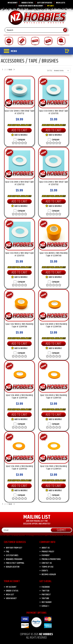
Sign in (22, 6)
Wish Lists (61, 3)
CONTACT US (47, 563)
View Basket (11, 598)
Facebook (46, 587)
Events (45, 571)
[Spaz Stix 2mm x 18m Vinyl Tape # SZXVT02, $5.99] (54, 163)
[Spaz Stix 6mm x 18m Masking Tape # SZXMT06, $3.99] (54, 305)
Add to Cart (19, 130)
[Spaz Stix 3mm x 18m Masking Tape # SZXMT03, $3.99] (54, 376)
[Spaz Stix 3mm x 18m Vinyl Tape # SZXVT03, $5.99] (19, 163)
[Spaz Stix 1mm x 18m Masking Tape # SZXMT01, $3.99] (54, 447)
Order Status (27, 3)
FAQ (7, 552)
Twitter (45, 591)
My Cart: (51, 6)
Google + (45, 606)
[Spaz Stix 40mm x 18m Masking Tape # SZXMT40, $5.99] (54, 234)
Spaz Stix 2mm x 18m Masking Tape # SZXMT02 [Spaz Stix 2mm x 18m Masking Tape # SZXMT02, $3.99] (19, 468)
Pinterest (46, 595)
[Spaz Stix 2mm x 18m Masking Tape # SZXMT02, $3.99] (19, 447)
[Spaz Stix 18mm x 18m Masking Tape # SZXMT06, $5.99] (19, 305)
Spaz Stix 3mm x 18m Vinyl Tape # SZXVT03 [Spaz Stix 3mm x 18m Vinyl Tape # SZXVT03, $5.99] (19, 183)
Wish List (10, 595)
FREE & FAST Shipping (15, 563)
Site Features (12, 555)
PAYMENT (46, 555)
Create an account (35, 6)
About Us (46, 548)
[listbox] (62, 70)
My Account (13, 3)
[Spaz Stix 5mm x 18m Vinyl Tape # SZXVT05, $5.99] (54, 92)
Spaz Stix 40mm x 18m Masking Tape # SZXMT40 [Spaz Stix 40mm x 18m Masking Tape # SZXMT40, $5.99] (54, 255)
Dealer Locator (13, 567)
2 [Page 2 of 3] (5, 70)
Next (11, 70)
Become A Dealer (49, 574)
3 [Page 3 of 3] (7, 70)
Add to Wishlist (19, 135)
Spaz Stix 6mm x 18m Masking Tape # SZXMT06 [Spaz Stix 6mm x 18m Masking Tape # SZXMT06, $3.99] (54, 326)
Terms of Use (48, 567)
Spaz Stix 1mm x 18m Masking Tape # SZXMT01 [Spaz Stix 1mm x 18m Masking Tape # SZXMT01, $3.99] (54, 468)
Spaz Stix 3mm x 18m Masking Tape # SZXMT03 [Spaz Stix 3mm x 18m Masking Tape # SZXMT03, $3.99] (54, 397)
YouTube (45, 598)
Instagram (47, 602)
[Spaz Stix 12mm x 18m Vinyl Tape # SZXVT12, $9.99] (19, 92)
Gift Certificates (45, 3)
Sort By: (50, 71)
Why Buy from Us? (14, 548)
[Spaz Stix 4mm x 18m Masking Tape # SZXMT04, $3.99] (19, 376)
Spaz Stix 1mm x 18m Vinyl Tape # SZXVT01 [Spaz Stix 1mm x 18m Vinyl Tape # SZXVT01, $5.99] (20, 255)
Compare (19, 140)
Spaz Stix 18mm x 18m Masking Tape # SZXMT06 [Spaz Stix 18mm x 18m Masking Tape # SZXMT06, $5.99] (19, 326)
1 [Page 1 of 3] (3, 70)
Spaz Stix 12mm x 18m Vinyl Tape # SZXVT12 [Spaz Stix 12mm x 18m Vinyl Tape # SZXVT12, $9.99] (19, 112)
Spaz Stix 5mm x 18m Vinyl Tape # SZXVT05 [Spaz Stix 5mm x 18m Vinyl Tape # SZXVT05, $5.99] (54, 112)
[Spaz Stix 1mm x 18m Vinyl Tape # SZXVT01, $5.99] (19, 234)
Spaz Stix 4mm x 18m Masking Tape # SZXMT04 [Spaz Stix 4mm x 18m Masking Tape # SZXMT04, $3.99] (19, 397)
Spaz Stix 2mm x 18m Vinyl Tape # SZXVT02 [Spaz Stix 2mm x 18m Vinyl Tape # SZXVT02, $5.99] (54, 183)
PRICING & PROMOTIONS (51, 559)
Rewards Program (14, 559)
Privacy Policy (48, 552)
